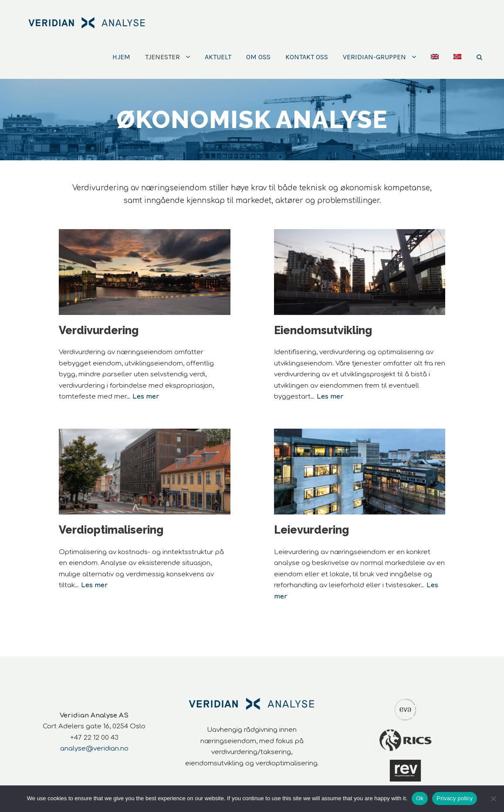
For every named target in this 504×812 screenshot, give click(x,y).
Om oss (258, 57)
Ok (420, 798)
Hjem (121, 57)
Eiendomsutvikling (323, 330)
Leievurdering (311, 530)
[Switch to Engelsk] (435, 65)
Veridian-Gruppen (374, 57)
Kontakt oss (307, 57)
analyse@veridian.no (94, 749)
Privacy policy (455, 798)
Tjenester (162, 57)
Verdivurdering (99, 330)
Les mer (330, 397)
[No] (493, 798)
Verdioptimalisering (111, 530)
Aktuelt (218, 57)
